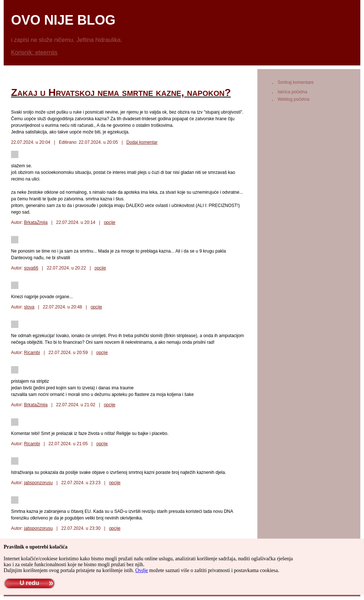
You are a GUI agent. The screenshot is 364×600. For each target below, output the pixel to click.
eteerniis (46, 52)
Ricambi (32, 353)
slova (29, 307)
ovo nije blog (63, 20)
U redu (29, 583)
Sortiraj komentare (296, 82)
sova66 (31, 268)
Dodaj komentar (142, 142)
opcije (109, 222)
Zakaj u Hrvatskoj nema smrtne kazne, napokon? (121, 92)
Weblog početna (294, 99)
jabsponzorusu (38, 483)
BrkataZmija (36, 222)
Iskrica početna (292, 92)
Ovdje (142, 570)
